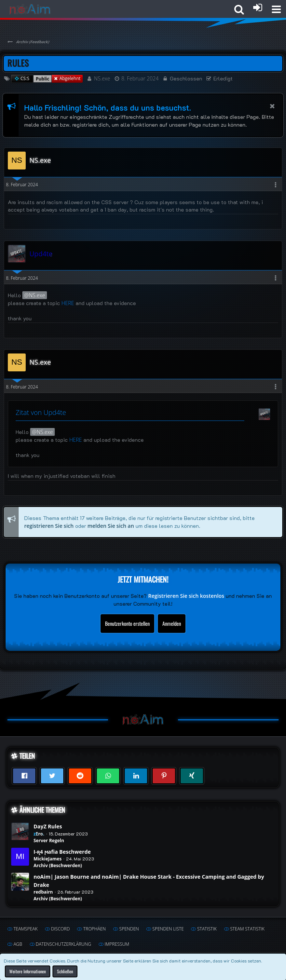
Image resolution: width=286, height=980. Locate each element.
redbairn (43, 892)
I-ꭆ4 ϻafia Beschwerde (62, 852)
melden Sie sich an (111, 525)
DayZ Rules (48, 826)
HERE (68, 303)
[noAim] (30, 9)
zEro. (39, 834)
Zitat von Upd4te (41, 412)
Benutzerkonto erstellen (127, 623)
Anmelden (172, 623)
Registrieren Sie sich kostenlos (186, 596)
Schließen (65, 971)
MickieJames (47, 859)
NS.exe (102, 78)
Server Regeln (49, 841)
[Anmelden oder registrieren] (258, 7)
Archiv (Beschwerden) (58, 865)
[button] (276, 9)
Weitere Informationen (28, 971)
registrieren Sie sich (49, 525)
